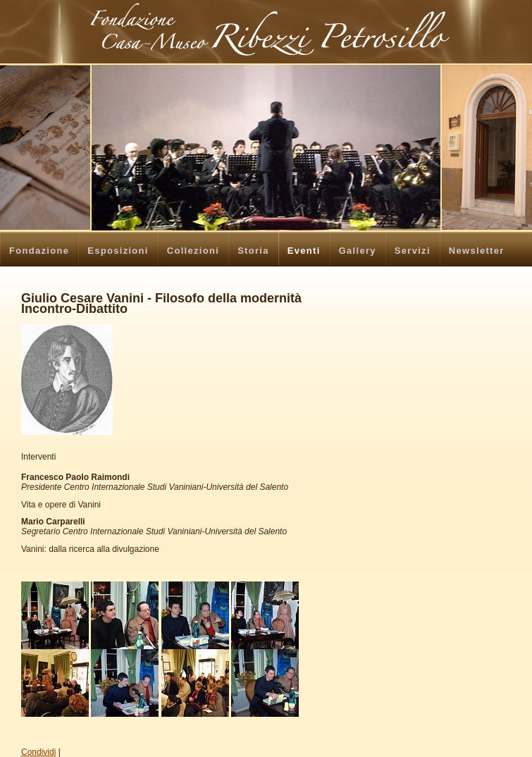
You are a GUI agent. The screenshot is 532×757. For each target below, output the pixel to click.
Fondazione (39, 251)
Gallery (358, 251)
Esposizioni (118, 251)
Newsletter (477, 251)
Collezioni (193, 251)
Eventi (304, 251)
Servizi (413, 251)
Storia (253, 251)
